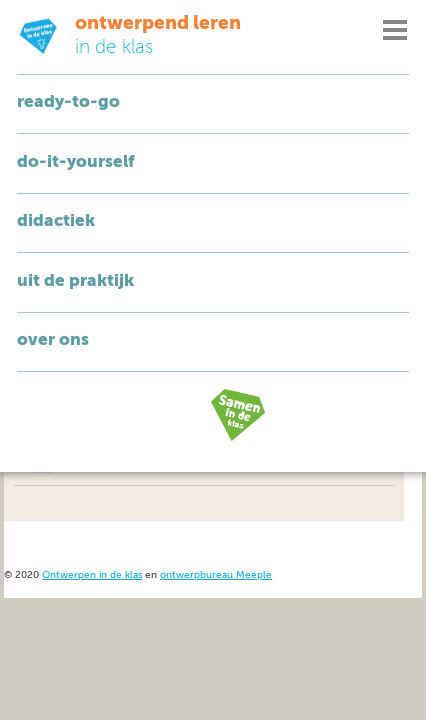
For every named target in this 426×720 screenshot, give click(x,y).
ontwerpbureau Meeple (216, 575)
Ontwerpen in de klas (92, 575)
